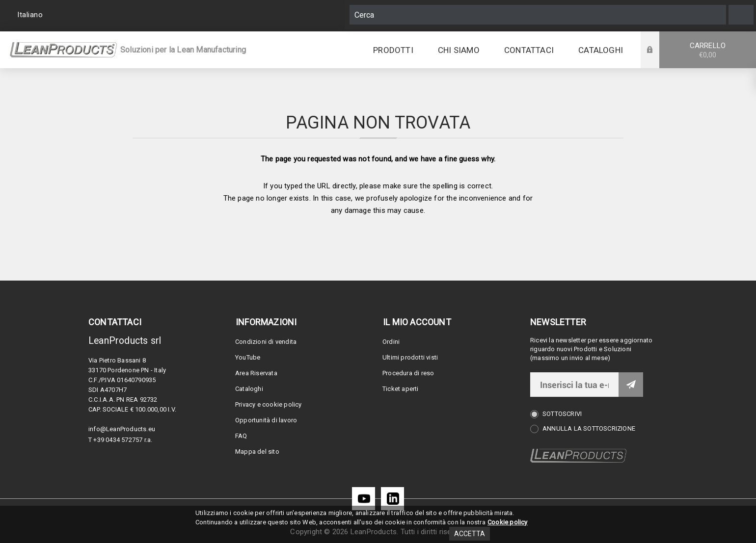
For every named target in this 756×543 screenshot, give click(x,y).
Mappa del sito (257, 452)
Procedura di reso (408, 373)
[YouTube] (364, 499)
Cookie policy (508, 522)
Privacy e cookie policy (269, 404)
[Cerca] (538, 15)
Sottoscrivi (562, 414)
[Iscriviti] (574, 385)
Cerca (741, 15)
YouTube (248, 357)
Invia (631, 385)
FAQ (241, 436)
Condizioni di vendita (266, 342)
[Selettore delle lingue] (31, 15)
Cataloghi (249, 389)
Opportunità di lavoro (266, 420)
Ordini (391, 342)
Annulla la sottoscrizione (589, 428)
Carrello (708, 51)
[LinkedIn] (392, 499)
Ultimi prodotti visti (410, 357)
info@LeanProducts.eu (122, 429)
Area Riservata (256, 373)
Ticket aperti (401, 389)
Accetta (470, 534)
